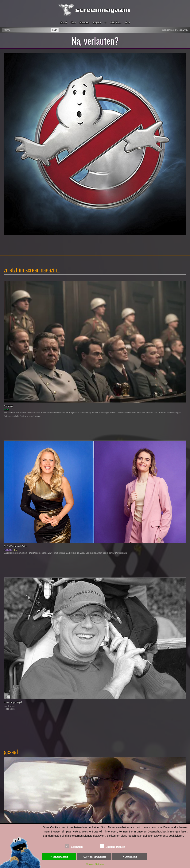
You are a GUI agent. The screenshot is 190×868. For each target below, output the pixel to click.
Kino (6, 409)
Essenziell (74, 846)
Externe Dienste (112, 846)
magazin (97, 23)
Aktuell (8, 550)
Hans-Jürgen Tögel (13, 702)
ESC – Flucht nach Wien (16, 546)
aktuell (63, 23)
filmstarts (84, 23)
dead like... (10, 706)
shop (128, 23)
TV (16, 550)
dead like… (116, 23)
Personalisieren (95, 864)
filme (73, 23)
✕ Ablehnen (130, 857)
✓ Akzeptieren (59, 857)
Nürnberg (8, 406)
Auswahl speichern (94, 857)
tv (106, 23)
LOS (55, 30)
